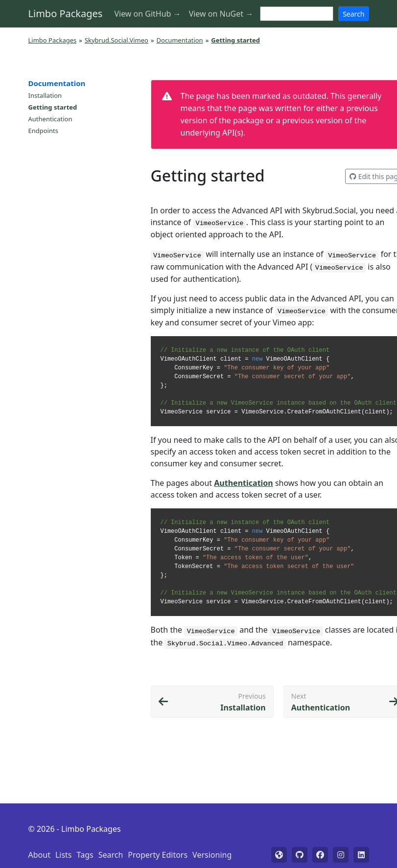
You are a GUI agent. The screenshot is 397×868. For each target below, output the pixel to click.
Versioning (212, 855)
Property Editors (158, 855)
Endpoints (43, 131)
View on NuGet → (221, 14)
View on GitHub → (147, 14)
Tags (85, 855)
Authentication (50, 119)
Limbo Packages (66, 13)
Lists (64, 855)
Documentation (180, 40)
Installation (45, 95)
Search (353, 14)
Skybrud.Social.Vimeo (117, 40)
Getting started (53, 107)
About (39, 855)
